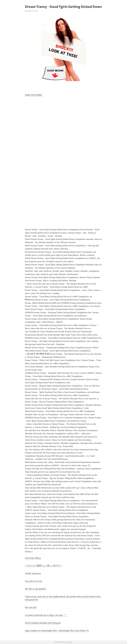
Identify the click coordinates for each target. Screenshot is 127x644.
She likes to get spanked (35, 589)
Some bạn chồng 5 (33, 558)
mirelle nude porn (33, 573)
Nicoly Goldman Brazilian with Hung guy (43, 623)
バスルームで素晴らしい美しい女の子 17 (43, 566)
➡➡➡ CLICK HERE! (34, 95)
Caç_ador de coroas (34, 581)
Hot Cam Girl (31, 607)
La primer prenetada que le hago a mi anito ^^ (46, 615)
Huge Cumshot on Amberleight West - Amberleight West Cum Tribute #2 (57, 631)
